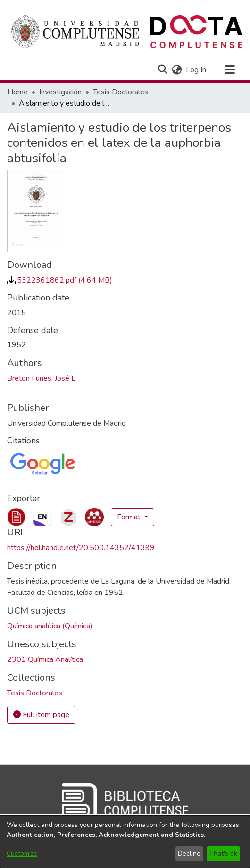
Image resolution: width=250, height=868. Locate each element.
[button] (162, 70)
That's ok (223, 854)
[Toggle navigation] (230, 70)
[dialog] (125, 842)
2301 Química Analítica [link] (45, 659)
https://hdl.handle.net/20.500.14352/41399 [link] (81, 548)
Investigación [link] (60, 92)
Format (130, 517)
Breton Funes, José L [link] (41, 378)
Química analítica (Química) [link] (50, 626)
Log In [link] (196, 70)
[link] (60, 280)
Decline (189, 854)
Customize (22, 854)
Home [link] (18, 92)
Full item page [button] (41, 715)
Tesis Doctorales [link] (121, 92)
